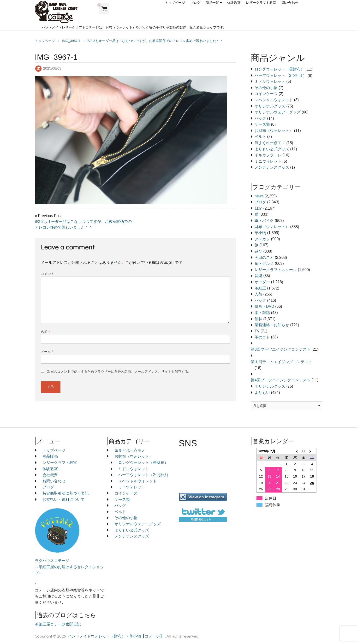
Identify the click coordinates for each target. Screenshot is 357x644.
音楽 (258, 276)
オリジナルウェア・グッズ (278, 112)
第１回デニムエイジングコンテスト (281, 362)
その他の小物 (266, 88)
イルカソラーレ (268, 155)
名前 (45, 332)
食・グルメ (264, 263)
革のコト (262, 337)
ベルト (260, 137)
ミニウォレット (268, 161)
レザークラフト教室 (261, 3)
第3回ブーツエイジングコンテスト (281, 349)
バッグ (260, 118)
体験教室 (234, 3)
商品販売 (50, 456)
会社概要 (50, 475)
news (259, 196)
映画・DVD (264, 306)
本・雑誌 (262, 313)
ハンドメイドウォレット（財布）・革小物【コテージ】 (116, 636)
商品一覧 (212, 3)
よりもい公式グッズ (272, 149)
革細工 (260, 288)
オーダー (262, 282)
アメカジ (262, 239)
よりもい (262, 393)
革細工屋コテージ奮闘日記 (58, 624)
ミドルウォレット (270, 81)
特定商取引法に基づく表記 (65, 493)
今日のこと (264, 257)
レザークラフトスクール (276, 270)
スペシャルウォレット (274, 100)
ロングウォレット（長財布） (280, 69)
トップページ (175, 3)
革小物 (260, 233)
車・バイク (264, 221)
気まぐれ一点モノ (270, 143)
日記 (258, 208)
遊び (258, 251)
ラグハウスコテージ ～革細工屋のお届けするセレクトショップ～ (69, 567)
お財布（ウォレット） (274, 131)
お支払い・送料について (64, 499)
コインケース (266, 94)
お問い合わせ (54, 481)
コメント (48, 274)
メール (47, 352)
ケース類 (262, 124)
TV (257, 331)
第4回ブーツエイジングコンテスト (281, 380)
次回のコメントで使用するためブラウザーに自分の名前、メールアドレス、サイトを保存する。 (119, 372)
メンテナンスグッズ (272, 167)
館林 (258, 319)
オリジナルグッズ (270, 106)
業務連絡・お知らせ (272, 325)
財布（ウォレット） (272, 227)
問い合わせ (290, 3)
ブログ (195, 3)
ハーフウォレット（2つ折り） (281, 75)
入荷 (258, 294)
